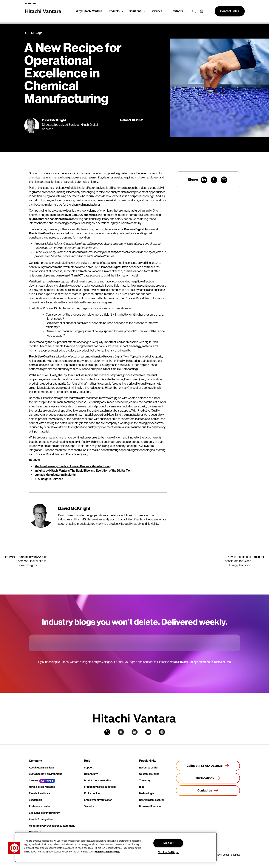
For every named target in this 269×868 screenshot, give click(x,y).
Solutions (135, 11)
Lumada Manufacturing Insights (55, 475)
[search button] (193, 11)
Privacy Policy (187, 662)
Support (89, 768)
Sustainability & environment (45, 774)
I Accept (168, 843)
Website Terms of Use (217, 662)
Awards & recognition (41, 819)
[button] (200, 11)
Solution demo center (152, 800)
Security (89, 806)
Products (114, 11)
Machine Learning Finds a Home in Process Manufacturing (73, 466)
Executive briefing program (45, 813)
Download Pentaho (150, 806)
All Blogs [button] (33, 33)
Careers (34, 781)
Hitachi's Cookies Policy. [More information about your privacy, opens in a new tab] (107, 851)
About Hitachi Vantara (41, 768)
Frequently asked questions (100, 787)
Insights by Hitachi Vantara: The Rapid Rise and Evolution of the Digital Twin (83, 471)
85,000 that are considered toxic (50, 219)
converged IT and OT (69, 275)
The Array (145, 781)
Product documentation (98, 781)
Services (157, 11)
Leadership (35, 800)
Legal (226, 855)
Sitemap (235, 855)
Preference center (40, 806)
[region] (116, 847)
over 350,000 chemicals (81, 215)
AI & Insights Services (49, 479)
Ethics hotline (92, 793)
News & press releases (42, 787)
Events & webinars (40, 793)
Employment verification (98, 800)
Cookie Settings (168, 852)
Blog (142, 787)
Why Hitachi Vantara (89, 11)
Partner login (147, 793)
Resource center (149, 768)
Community (91, 774)
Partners (177, 11)
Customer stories (149, 774)
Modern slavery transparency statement (52, 826)
